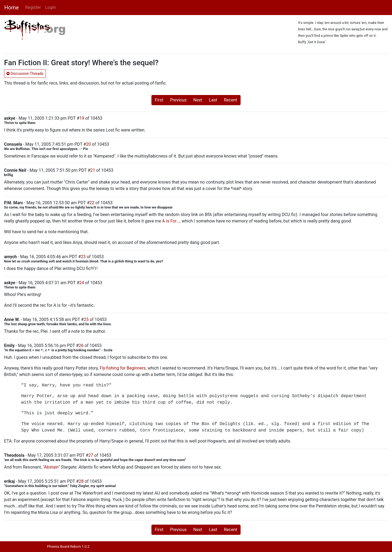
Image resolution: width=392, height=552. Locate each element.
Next (198, 100)
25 (86, 319)
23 (83, 257)
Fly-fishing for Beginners (123, 368)
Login (50, 7)
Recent (231, 100)
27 (91, 455)
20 (89, 144)
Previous (178, 100)
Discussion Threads (25, 74)
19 (82, 118)
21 (93, 170)
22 (92, 203)
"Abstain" (51, 467)
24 (82, 283)
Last (213, 100)
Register (33, 7)
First (159, 100)
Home (12, 8)
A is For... (171, 221)
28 (81, 481)
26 (81, 346)
